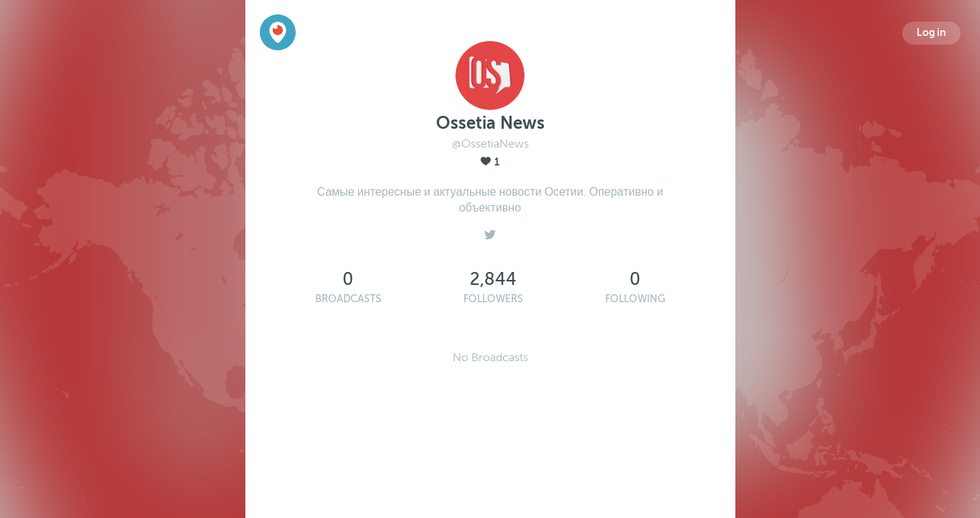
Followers (493, 299)
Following (635, 299)
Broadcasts (348, 299)
